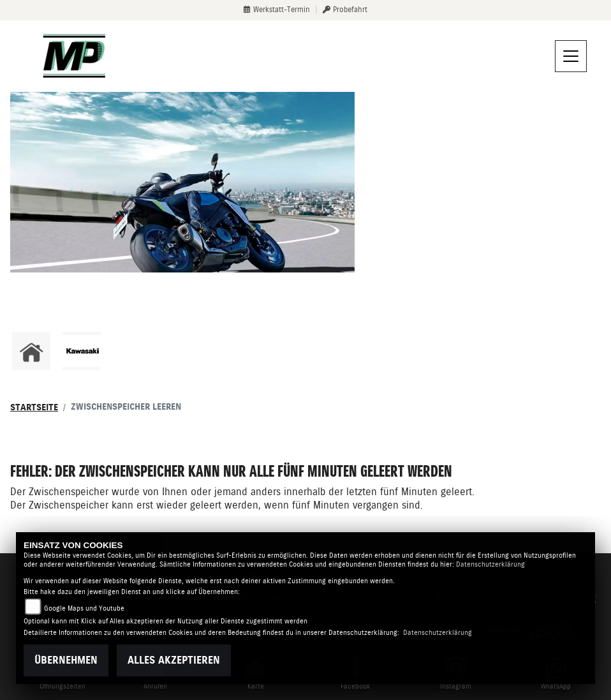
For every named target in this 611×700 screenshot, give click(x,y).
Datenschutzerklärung (490, 564)
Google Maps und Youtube (84, 608)
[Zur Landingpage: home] (31, 351)
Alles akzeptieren (174, 660)
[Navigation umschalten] (571, 56)
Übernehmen (66, 660)
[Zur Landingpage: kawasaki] (82, 351)
